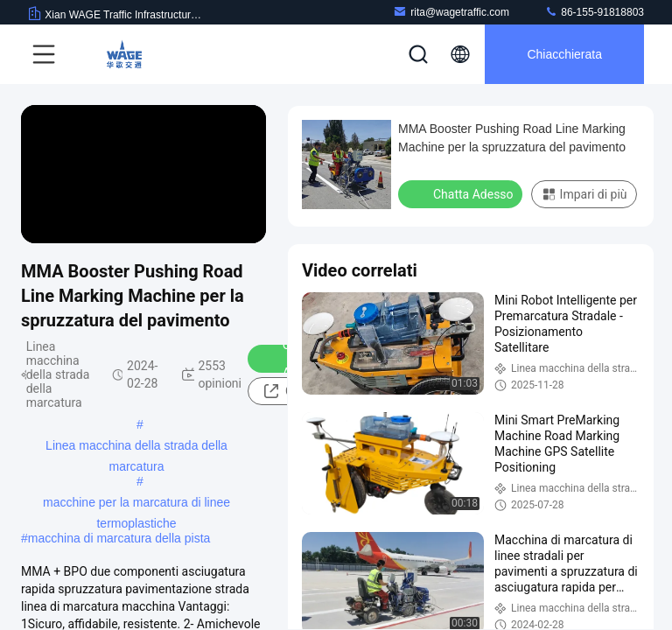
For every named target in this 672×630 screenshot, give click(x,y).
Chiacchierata (564, 54)
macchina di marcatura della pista (119, 538)
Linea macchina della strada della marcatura (136, 447)
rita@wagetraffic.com (451, 12)
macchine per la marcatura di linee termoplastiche (136, 504)
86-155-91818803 (594, 12)
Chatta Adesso (462, 193)
